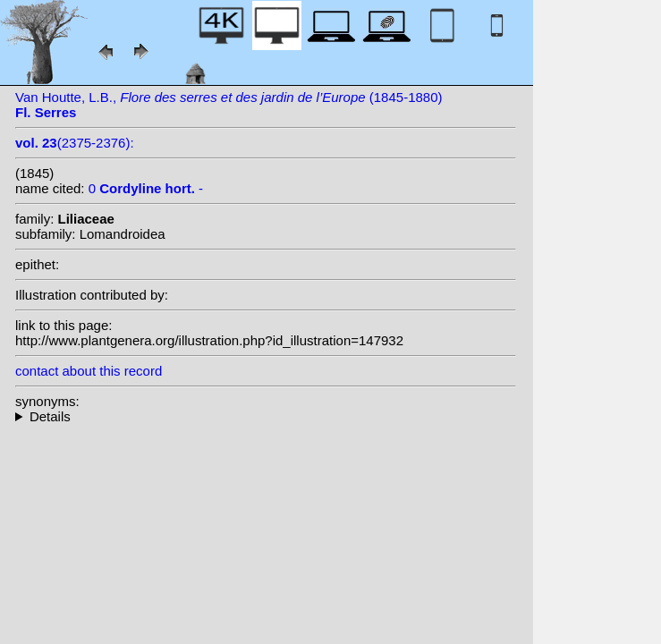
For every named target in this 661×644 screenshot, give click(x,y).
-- (266, 416)
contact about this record (89, 371)
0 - (146, 188)
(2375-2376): (75, 143)
